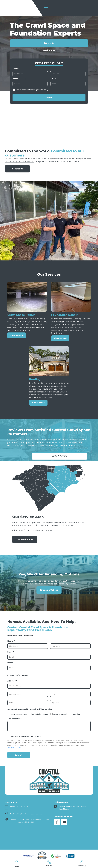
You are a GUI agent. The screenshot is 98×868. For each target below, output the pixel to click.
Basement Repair (61, 720)
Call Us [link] (49, 866)
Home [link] (16, 866)
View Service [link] (17, 341)
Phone (19, 85)
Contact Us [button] (49, 49)
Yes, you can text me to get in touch (32, 96)
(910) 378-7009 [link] (22, 812)
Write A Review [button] (75, 462)
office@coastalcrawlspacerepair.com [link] (30, 820)
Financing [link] (82, 866)
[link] (16, 862)
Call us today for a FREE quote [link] (19, 168)
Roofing (76, 720)
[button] (57, 828)
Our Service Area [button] (25, 545)
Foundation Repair (40, 720)
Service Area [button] (49, 56)
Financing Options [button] (49, 596)
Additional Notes (15, 725)
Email (57, 85)
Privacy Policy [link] (14, 754)
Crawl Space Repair (19, 720)
